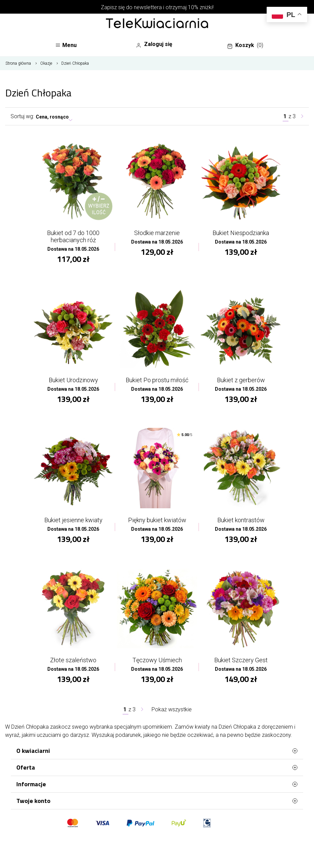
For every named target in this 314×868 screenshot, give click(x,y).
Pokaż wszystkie (172, 709)
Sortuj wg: (22, 116)
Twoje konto (157, 801)
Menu (66, 45)
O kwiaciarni (157, 751)
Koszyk (245, 45)
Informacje (157, 784)
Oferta (157, 768)
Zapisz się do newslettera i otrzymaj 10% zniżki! (157, 7)
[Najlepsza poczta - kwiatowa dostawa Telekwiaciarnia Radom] (157, 24)
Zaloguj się (154, 44)
